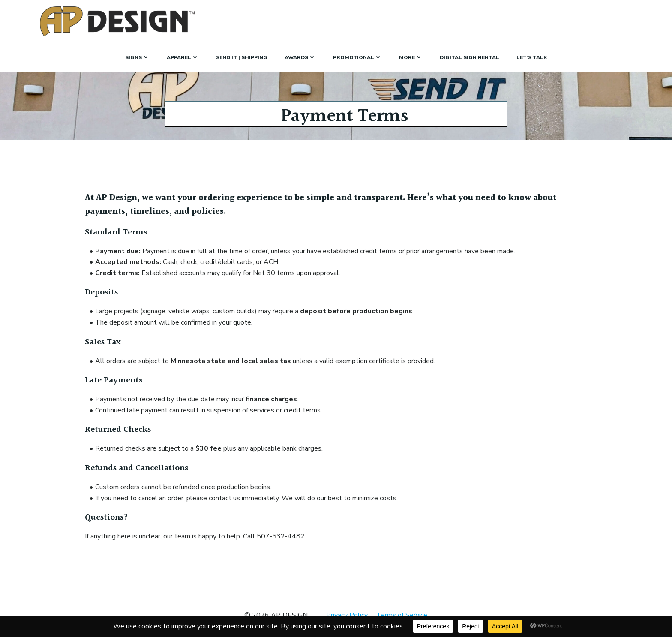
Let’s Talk (532, 57)
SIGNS (137, 57)
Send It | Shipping (242, 57)
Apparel (183, 57)
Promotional (357, 57)
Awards (300, 57)
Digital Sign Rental (469, 57)
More (411, 57)
